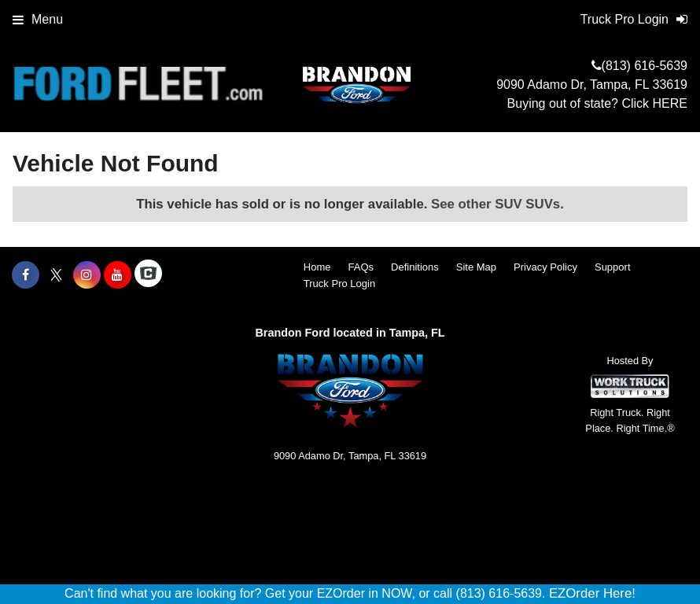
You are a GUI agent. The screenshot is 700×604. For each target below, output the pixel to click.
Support (613, 267)
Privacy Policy (545, 267)
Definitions (415, 267)
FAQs (361, 267)
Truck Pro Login (339, 284)
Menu (38, 19)
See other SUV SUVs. (497, 204)
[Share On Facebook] (26, 275)
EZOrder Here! (592, 593)
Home (317, 267)
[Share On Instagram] (87, 275)
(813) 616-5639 (645, 66)
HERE (670, 103)
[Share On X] (56, 275)
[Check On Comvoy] (148, 275)
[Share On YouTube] (118, 275)
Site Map (476, 267)
